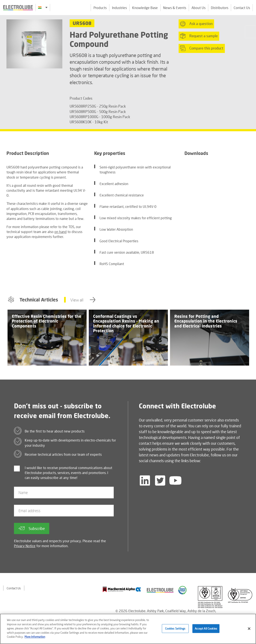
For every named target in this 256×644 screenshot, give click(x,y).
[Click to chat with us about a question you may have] (251, 32)
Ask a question (196, 24)
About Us (199, 8)
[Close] (249, 629)
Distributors (220, 8)
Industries (119, 8)
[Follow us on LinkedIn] (145, 480)
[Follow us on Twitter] (160, 480)
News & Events (175, 8)
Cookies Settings (175, 628)
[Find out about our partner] (122, 589)
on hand (61, 232)
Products (100, 8)
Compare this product (202, 48)
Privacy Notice (25, 546)
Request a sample (199, 36)
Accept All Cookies (206, 628)
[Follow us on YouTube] (175, 480)
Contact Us (242, 8)
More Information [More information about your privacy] (35, 637)
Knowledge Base (145, 8)
